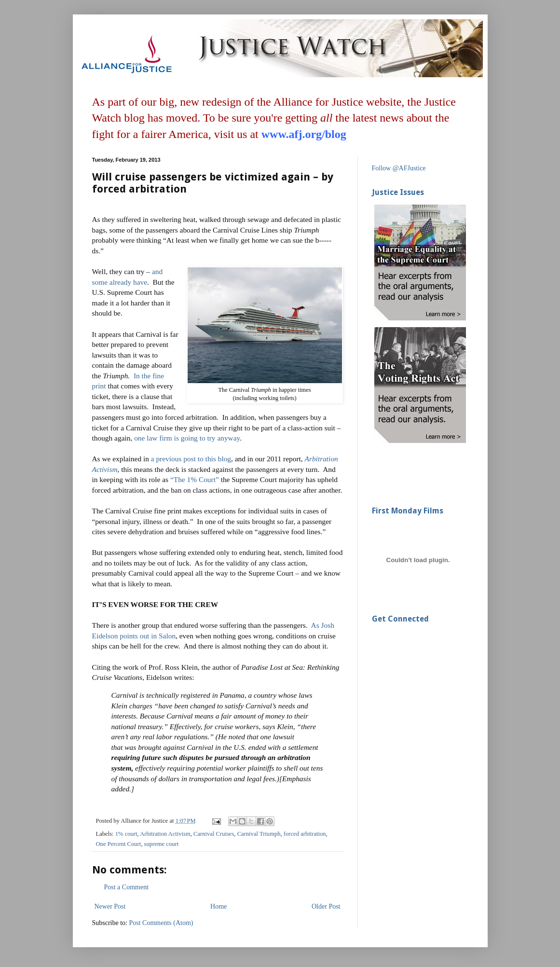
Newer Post (110, 906)
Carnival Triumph (259, 834)
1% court (126, 834)
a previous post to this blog (191, 459)
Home (219, 906)
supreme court (162, 844)
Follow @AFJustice (399, 168)
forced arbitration (305, 834)
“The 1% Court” (195, 479)
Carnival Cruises (214, 834)
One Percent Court (119, 844)
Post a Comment (127, 887)
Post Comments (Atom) (161, 923)
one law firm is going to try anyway (187, 438)
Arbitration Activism (165, 834)
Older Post (326, 906)
